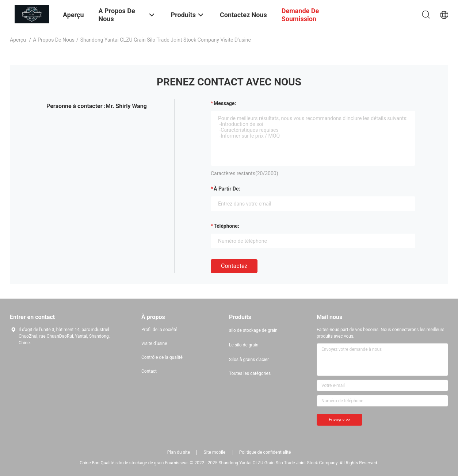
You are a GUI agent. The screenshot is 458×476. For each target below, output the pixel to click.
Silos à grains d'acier (249, 360)
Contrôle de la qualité (162, 357)
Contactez (234, 266)
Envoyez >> (339, 420)
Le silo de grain (244, 345)
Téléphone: (226, 226)
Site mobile (215, 452)
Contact (149, 371)
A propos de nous (54, 40)
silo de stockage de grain (253, 330)
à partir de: (227, 189)
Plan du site (179, 452)
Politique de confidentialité (265, 452)
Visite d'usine (154, 343)
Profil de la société (159, 330)
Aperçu (18, 40)
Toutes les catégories (250, 373)
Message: (225, 103)
